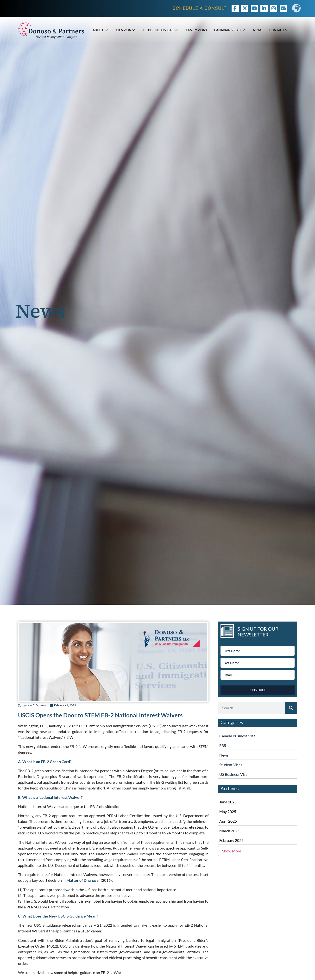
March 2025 (229, 831)
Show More (232, 851)
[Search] (291, 708)
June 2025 (228, 802)
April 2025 (228, 821)
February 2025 (231, 840)
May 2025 (228, 811)
